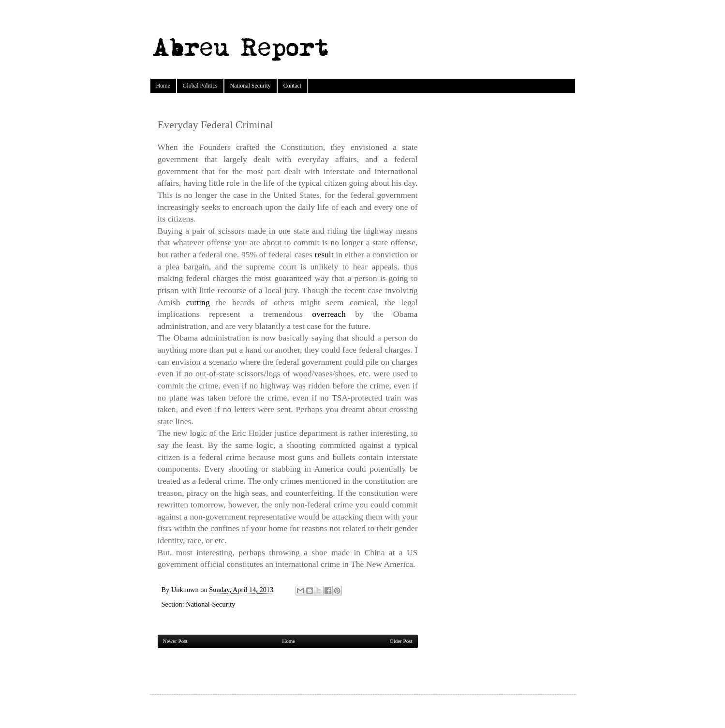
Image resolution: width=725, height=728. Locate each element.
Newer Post (175, 641)
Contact (292, 86)
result (324, 254)
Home (163, 86)
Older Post (401, 641)
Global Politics (200, 86)
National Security (251, 86)
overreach (329, 314)
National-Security (210, 604)
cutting (198, 302)
